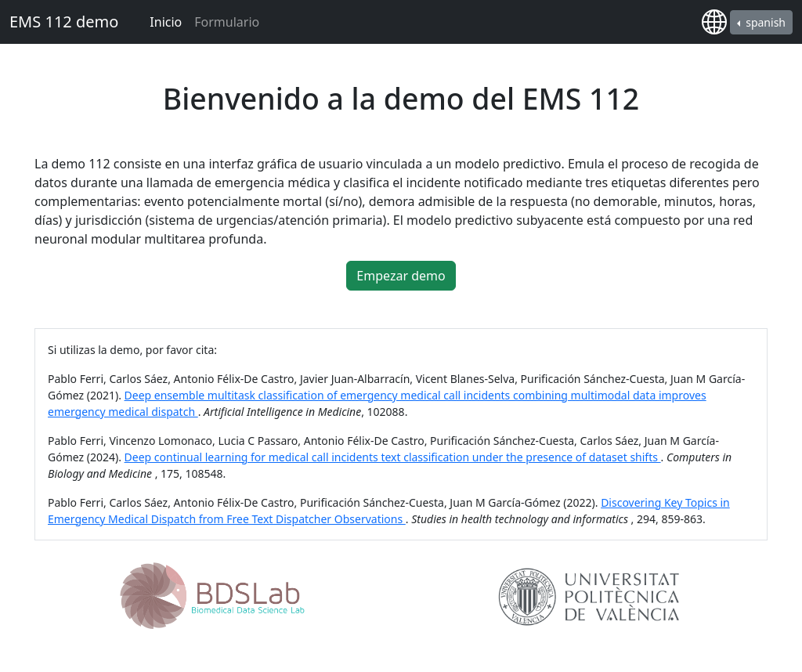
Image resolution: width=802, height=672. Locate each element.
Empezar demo (401, 276)
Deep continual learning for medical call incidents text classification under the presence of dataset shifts (393, 457)
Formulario (227, 22)
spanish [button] (764, 22)
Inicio (166, 22)
